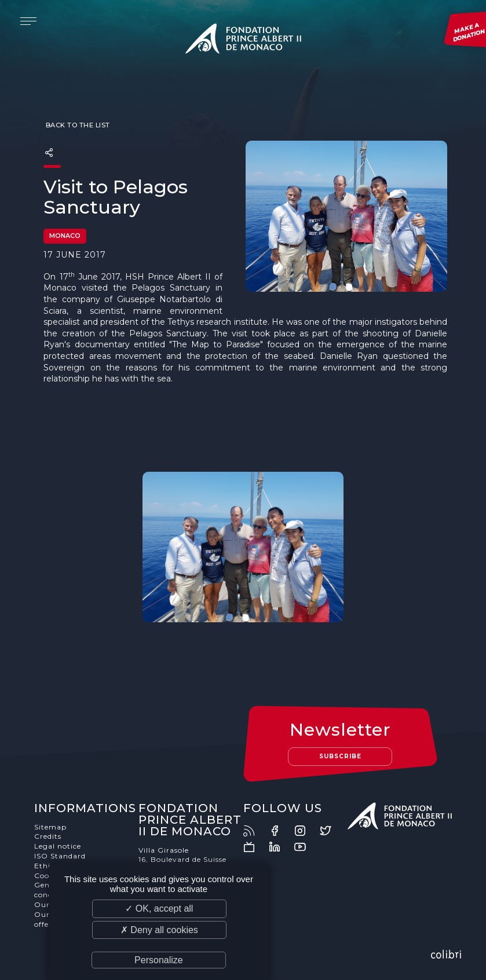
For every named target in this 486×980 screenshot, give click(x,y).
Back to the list (77, 125)
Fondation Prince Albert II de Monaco (243, 41)
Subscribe (340, 756)
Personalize (159, 960)
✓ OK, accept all (159, 909)
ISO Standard (60, 856)
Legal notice (58, 846)
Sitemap (50, 827)
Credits (48, 836)
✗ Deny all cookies (159, 930)
